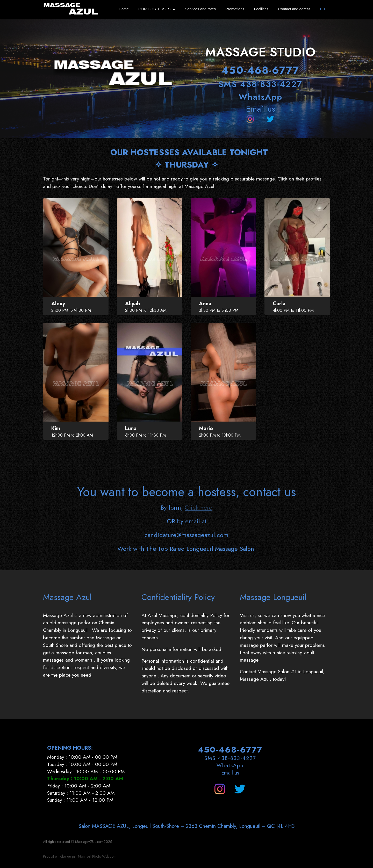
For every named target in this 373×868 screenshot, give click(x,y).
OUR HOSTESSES (154, 9)
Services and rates (200, 9)
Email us (260, 109)
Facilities (261, 9)
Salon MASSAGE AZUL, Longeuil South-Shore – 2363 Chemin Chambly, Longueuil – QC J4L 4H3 (187, 849)
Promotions (235, 9)
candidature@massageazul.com (187, 558)
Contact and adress (294, 9)
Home (124, 9)
